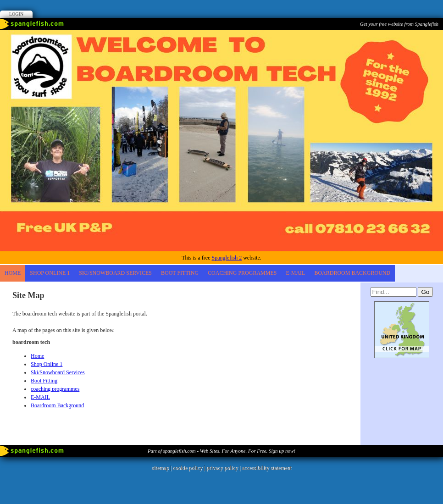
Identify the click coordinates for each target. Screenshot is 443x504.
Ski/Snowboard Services (115, 273)
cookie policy (187, 468)
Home (13, 273)
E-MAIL (295, 273)
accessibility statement (266, 468)
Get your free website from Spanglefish (399, 24)
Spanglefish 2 (227, 258)
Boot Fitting (180, 273)
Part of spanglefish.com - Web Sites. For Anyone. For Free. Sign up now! (221, 451)
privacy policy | (224, 468)
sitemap (160, 468)
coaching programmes (242, 273)
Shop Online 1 (50, 273)
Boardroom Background (352, 273)
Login (16, 14)
